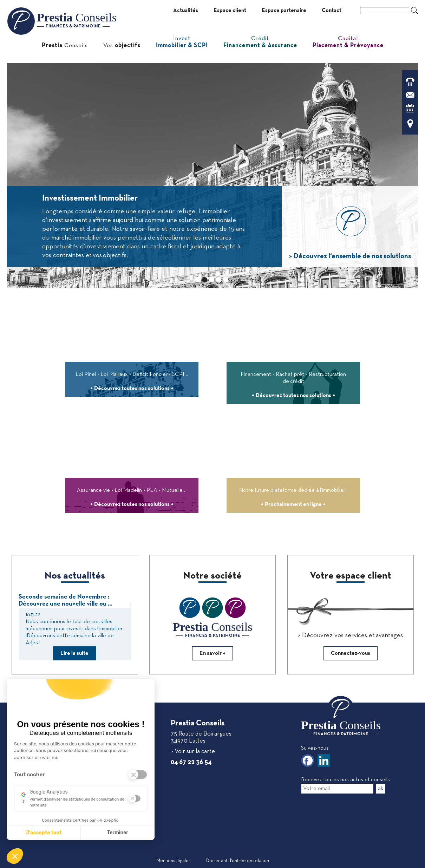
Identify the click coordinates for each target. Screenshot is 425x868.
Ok (414, 11)
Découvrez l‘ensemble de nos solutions (352, 256)
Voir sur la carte (194, 752)
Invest (182, 42)
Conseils (65, 45)
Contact (332, 11)
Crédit (260, 42)
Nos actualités (75, 576)
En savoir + (212, 653)
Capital (348, 42)
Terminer (118, 833)
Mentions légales (174, 861)
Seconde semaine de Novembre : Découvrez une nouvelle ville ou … (66, 601)
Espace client (230, 11)
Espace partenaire (284, 11)
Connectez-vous (351, 653)
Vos (122, 45)
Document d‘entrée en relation (238, 861)
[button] (15, 856)
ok (380, 789)
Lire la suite (74, 653)
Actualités (186, 11)
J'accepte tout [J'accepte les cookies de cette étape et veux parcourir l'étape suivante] (44, 833)
